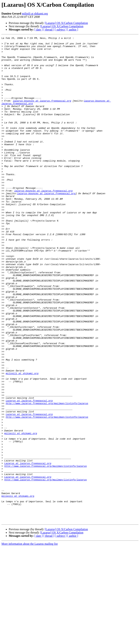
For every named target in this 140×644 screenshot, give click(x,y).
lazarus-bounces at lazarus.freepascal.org (42, 114)
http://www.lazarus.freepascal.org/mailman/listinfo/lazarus (47, 477)
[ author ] (73, 30)
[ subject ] (61, 30)
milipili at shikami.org (35, 14)
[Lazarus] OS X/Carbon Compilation (66, 23)
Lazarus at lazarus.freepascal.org (29, 474)
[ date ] (39, 30)
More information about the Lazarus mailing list (30, 641)
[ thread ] (49, 30)
